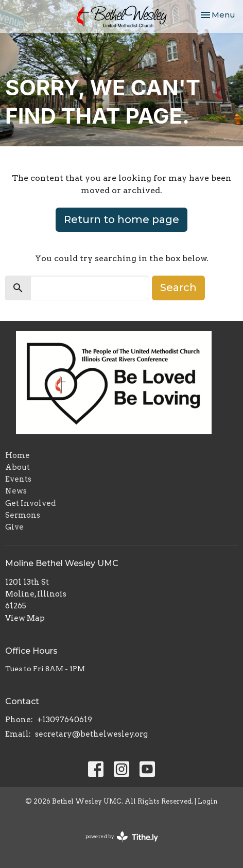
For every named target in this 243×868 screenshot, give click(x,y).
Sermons (23, 515)
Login (208, 801)
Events (18, 479)
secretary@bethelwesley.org (91, 734)
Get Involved (30, 503)
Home (18, 455)
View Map (25, 618)
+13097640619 (65, 720)
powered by (122, 837)
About (18, 467)
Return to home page (121, 219)
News (16, 491)
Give (14, 527)
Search (178, 287)
